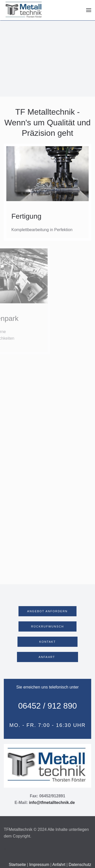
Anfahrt (59, 865)
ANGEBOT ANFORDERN (48, 611)
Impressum (39, 865)
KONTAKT (47, 642)
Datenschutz (80, 865)
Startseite (18, 865)
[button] (89, 10)
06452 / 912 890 (48, 706)
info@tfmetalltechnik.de (52, 803)
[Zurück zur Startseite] (24, 10)
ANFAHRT (48, 657)
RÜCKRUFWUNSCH (48, 626)
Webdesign (5, 849)
